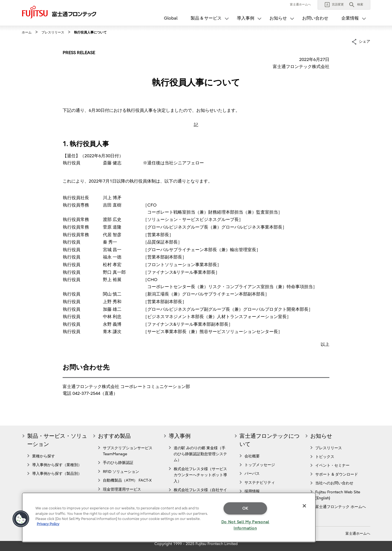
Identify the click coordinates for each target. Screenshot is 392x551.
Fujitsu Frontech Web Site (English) (338, 495)
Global (171, 18)
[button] (334, 5)
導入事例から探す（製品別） (57, 474)
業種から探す (44, 456)
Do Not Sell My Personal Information (245, 525)
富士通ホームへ (300, 4)
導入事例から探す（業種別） (57, 465)
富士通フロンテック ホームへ (341, 507)
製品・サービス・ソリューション (57, 440)
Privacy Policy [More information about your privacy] (48, 524)
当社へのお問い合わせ (334, 483)
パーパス (252, 474)
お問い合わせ (315, 18)
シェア (365, 41)
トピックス (325, 457)
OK (245, 508)
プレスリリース (329, 448)
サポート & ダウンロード (337, 474)
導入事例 (180, 436)
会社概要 (252, 456)
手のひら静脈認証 (118, 463)
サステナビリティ (260, 483)
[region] (169, 517)
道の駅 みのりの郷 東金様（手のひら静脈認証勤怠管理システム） (200, 454)
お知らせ (321, 436)
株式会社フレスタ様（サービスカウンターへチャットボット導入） (200, 475)
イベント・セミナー (332, 465)
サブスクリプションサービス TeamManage (128, 451)
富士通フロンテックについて (269, 440)
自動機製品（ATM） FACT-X (127, 480)
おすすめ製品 (114, 436)
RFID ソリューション (121, 472)
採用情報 (252, 491)
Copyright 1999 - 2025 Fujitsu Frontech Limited (196, 544)
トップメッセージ (260, 465)
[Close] (304, 506)
